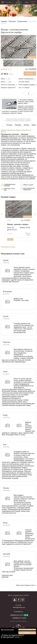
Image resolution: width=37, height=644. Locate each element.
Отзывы (9, 125)
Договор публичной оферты (19, 621)
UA (7, 3)
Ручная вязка (22, 21)
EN (10, 3)
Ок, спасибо (27, 630)
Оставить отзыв (8, 247)
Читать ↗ (18, 637)
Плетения (12, 21)
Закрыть (27, 633)
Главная (4, 21)
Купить (10, 239)
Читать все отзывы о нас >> (26, 585)
